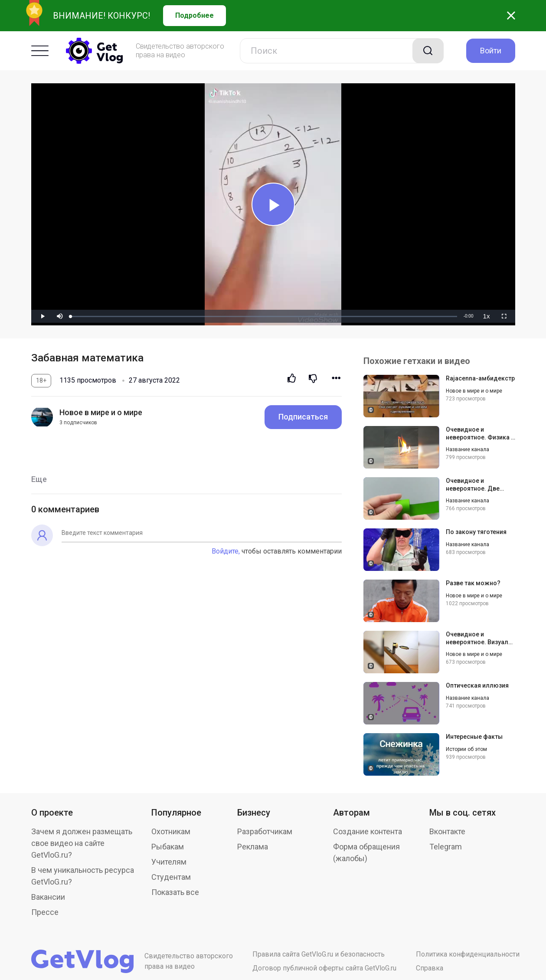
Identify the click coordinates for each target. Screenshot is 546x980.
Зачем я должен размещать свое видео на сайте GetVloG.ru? (82, 843)
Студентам (171, 877)
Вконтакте (447, 831)
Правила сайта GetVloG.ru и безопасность (319, 954)
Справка (430, 968)
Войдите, (226, 551)
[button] (60, 316)
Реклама (253, 847)
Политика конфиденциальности (468, 954)
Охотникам (171, 831)
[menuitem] (487, 316)
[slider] (264, 316)
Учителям (169, 862)
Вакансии (48, 897)
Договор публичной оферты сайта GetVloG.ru (324, 968)
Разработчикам (265, 831)
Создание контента (368, 831)
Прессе (45, 912)
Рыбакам (168, 847)
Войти (491, 51)
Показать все (175, 892)
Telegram (446, 847)
